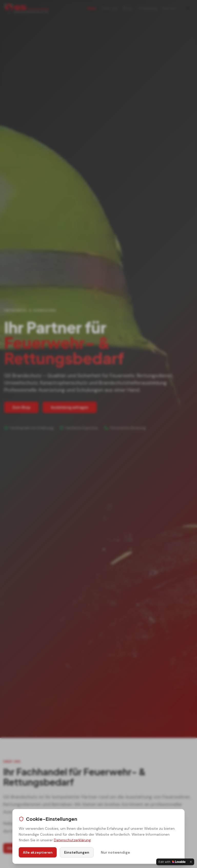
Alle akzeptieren (38, 852)
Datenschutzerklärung (72, 840)
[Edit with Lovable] (172, 862)
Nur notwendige (115, 852)
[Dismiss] (191, 862)
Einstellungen (77, 852)
